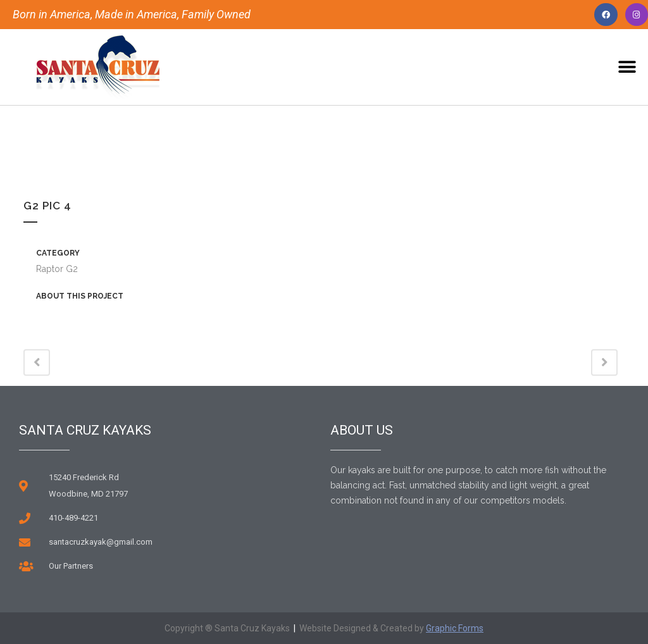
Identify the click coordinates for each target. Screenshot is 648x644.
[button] (627, 67)
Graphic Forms (455, 628)
